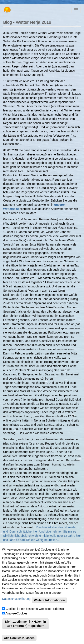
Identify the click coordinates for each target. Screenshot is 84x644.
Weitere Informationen (49, 603)
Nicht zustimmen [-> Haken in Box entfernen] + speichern (26, 627)
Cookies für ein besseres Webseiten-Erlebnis (35, 612)
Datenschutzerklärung (16, 602)
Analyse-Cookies (16, 617)
